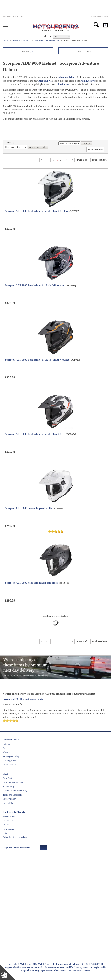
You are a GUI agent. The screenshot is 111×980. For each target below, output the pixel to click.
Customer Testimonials (13, 782)
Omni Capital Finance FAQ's (16, 791)
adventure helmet (67, 77)
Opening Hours (10, 761)
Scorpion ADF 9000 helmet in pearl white (28, 508)
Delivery (7, 748)
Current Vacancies (11, 765)
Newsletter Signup (100, 17)
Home (6, 40)
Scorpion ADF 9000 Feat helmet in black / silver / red (35, 285)
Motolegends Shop (11, 756)
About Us (7, 752)
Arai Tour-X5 (45, 81)
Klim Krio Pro (88, 81)
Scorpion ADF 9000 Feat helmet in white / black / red (35, 434)
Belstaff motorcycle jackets (15, 837)
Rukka (6, 825)
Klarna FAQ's (9, 787)
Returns (6, 744)
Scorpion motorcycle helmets (47, 40)
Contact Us (8, 803)
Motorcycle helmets (21, 40)
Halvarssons (8, 829)
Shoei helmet (64, 84)
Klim (5, 833)
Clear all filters (83, 52)
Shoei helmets (9, 816)
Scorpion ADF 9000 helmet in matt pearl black (32, 583)
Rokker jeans (9, 821)
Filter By (28, 52)
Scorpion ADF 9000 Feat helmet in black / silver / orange (37, 360)
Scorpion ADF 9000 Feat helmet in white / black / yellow (37, 211)
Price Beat (7, 778)
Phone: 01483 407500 (13, 17)
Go (43, 847)
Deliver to (47, 36)
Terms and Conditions (13, 795)
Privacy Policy (9, 799)
